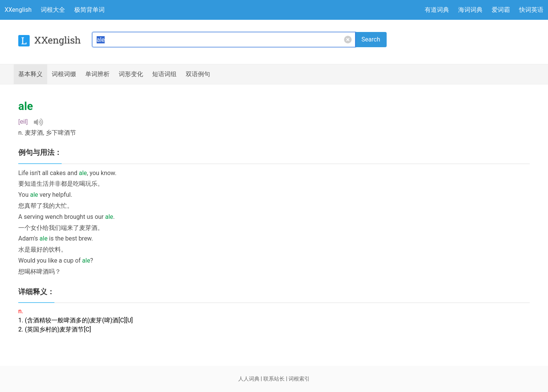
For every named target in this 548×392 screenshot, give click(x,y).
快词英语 (531, 10)
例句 (198, 74)
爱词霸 (501, 10)
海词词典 (470, 10)
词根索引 (299, 379)
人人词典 (249, 379)
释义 (30, 74)
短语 (164, 74)
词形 (131, 74)
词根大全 (53, 10)
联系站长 (274, 379)
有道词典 (437, 10)
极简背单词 (89, 10)
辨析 (97, 74)
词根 (64, 74)
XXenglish (18, 10)
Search (371, 39)
